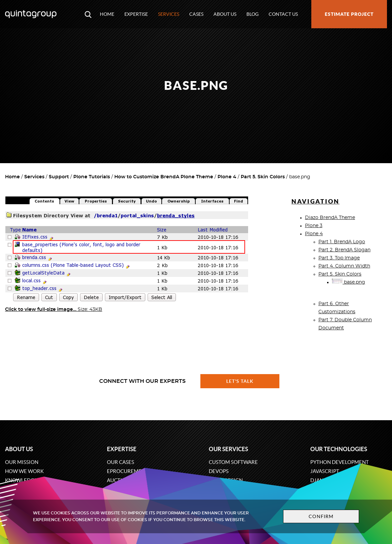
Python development (340, 462)
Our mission (22, 462)
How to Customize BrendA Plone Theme (164, 177)
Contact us (283, 14)
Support (59, 177)
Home (107, 14)
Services (169, 14)
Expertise (136, 14)
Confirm (321, 516)
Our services (228, 449)
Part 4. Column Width (344, 266)
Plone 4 (227, 177)
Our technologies (339, 449)
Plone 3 (314, 226)
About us (225, 14)
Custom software (233, 462)
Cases (196, 14)
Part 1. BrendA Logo (342, 242)
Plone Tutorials (92, 177)
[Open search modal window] (88, 14)
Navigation (316, 201)
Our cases (121, 462)
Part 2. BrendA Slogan (344, 250)
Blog (252, 14)
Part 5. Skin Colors (263, 177)
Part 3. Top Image (339, 258)
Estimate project (349, 14)
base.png (348, 282)
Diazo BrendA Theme (330, 218)
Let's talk (240, 381)
